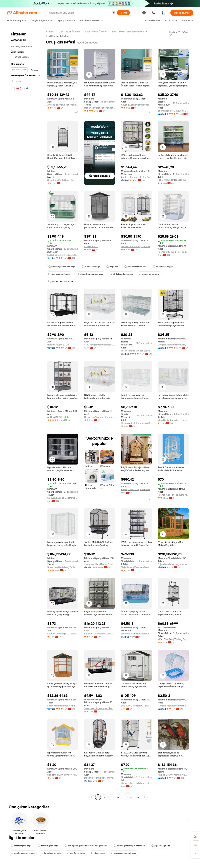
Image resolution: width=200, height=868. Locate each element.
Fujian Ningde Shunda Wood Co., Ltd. (136, 351)
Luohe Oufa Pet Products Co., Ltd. (63, 255)
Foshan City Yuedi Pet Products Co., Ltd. (173, 252)
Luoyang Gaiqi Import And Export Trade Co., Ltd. (100, 634)
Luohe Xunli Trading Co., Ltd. (136, 246)
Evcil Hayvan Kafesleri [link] (57, 36)
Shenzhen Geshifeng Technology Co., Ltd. (63, 567)
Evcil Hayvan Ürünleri (69, 32)
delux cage (98, 853)
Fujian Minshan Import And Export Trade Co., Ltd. (63, 706)
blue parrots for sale (135, 267)
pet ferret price (76, 853)
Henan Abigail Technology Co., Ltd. (136, 423)
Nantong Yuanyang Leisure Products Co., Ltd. (136, 634)
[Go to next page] (145, 797)
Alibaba (50, 32)
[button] (113, 13)
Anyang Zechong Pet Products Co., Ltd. (63, 105)
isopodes (112, 267)
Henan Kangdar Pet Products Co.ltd (100, 108)
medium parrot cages (23, 853)
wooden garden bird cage (62, 267)
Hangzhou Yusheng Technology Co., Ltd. (100, 417)
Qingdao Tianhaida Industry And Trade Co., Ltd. (173, 345)
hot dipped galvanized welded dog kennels (86, 846)
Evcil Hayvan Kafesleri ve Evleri (128, 32)
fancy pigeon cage (48, 846)
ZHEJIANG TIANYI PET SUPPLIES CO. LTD (136, 706)
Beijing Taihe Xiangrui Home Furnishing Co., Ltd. (136, 489)
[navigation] (25, 415)
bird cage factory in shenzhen (129, 846)
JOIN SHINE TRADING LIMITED (173, 180)
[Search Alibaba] (78, 13)
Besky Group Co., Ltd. (58, 345)
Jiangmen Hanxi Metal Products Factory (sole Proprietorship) (100, 564)
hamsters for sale (51, 853)
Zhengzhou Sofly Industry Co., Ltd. (173, 111)
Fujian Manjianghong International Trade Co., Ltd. (173, 564)
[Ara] (123, 13)
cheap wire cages (163, 267)
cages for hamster (149, 274)
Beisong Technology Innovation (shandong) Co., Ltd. (100, 778)
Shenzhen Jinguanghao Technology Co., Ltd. (100, 708)
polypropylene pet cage (124, 853)
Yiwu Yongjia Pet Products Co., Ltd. (100, 345)
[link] (196, 836)
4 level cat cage (91, 267)
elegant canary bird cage (90, 274)
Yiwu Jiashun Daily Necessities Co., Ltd (136, 783)
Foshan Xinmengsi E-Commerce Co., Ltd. (63, 634)
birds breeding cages (121, 274)
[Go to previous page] (91, 797)
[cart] (154, 13)
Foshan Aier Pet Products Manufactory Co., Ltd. (173, 495)
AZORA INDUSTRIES (58, 417)
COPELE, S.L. (91, 246)
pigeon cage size (161, 846)
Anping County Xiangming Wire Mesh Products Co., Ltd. (173, 775)
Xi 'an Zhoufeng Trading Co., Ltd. (173, 639)
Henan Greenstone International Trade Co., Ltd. (173, 706)
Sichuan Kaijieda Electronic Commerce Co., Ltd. (63, 498)
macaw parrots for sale (61, 281)
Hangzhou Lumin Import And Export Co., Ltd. (63, 775)
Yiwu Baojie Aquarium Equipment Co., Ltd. (173, 420)
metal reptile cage (21, 846)
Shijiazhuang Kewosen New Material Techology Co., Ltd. (136, 567)
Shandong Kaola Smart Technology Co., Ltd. (63, 180)
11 (138, 797)
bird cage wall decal (59, 274)
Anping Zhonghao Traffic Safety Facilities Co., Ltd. (136, 177)
